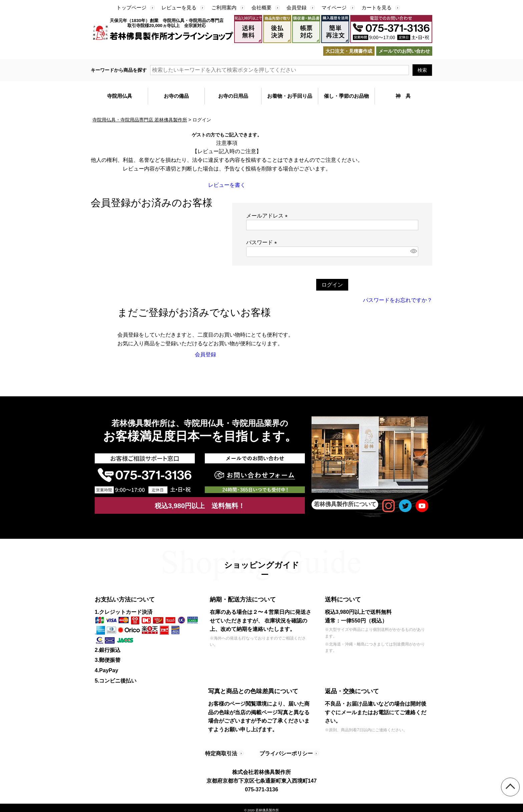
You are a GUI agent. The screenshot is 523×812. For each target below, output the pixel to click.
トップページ (131, 8)
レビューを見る (179, 8)
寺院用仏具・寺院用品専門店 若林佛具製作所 (140, 120)
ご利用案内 (224, 8)
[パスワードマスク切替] (413, 252)
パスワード (263, 242)
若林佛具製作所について (345, 504)
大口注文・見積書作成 (349, 51)
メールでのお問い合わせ (404, 51)
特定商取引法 (223, 751)
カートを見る (377, 8)
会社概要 (261, 8)
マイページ (334, 8)
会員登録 (297, 8)
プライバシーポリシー (282, 751)
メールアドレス (268, 216)
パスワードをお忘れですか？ (398, 300)
